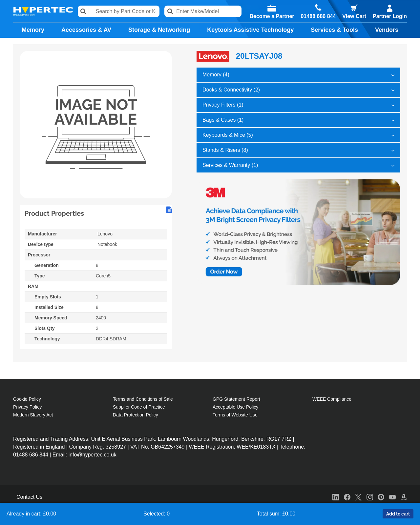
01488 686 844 (318, 16)
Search (84, 11)
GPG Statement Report (236, 399)
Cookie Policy (27, 399)
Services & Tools (334, 30)
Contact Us (29, 497)
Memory (33, 30)
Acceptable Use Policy (235, 407)
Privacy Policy (27, 407)
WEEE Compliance (332, 399)
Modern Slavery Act (33, 415)
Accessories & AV (86, 30)
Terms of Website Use (235, 415)
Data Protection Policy (136, 415)
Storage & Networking (159, 30)
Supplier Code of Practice (139, 407)
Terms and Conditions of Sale (143, 399)
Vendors (387, 30)
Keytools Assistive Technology (250, 30)
